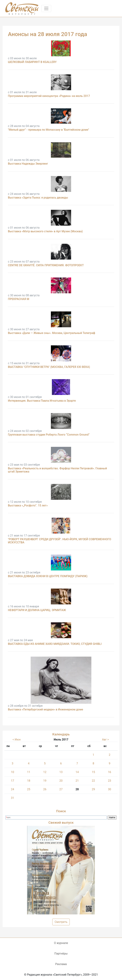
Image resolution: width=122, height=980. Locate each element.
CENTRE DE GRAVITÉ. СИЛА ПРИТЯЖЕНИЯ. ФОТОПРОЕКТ (46, 265)
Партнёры (61, 954)
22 (93, 781)
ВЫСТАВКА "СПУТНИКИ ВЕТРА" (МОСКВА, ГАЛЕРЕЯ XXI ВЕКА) (49, 367)
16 (110, 772)
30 (110, 789)
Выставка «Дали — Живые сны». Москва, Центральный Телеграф (52, 333)
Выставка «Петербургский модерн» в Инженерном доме (46, 709)
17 (12, 781)
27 (61, 789)
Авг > (106, 740)
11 (29, 772)
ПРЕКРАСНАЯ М (19, 299)
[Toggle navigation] (46, 8)
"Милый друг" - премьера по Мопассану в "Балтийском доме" (49, 130)
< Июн (17, 740)
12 (45, 772)
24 (12, 789)
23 (110, 781)
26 (45, 789)
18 (29, 781)
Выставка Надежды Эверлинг (28, 164)
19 (45, 781)
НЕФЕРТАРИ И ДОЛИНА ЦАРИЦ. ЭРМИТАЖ (37, 610)
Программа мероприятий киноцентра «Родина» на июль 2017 (49, 96)
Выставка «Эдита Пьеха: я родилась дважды (38, 198)
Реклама (61, 964)
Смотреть (61, 922)
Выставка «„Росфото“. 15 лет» (28, 505)
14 (77, 772)
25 (29, 789)
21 (77, 781)
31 (12, 798)
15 (93, 772)
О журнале (61, 943)
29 (93, 789)
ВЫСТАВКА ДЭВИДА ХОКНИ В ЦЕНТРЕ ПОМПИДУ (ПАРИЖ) (48, 576)
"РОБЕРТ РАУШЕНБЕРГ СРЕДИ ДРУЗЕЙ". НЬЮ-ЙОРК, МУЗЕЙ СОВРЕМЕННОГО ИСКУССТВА (60, 541)
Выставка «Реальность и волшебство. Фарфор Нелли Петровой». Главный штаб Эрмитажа (57, 470)
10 (12, 772)
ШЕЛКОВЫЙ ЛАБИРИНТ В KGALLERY (32, 62)
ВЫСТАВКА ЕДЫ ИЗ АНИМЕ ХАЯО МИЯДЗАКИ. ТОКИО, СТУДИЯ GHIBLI (55, 644)
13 (61, 772)
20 (61, 781)
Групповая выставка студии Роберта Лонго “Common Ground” (49, 435)
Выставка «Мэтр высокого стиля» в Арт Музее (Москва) (45, 231)
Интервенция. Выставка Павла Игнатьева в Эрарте (42, 401)
